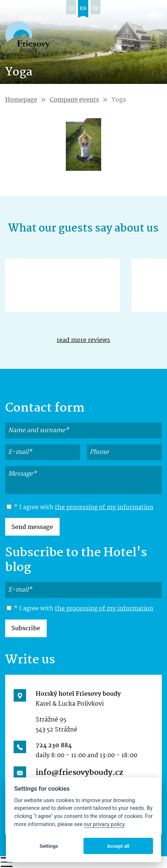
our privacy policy (104, 824)
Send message (32, 527)
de (95, 9)
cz (71, 9)
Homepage (21, 100)
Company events (74, 100)
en (83, 9)
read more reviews (83, 340)
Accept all (118, 846)
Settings (49, 846)
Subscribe (26, 629)
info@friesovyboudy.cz (79, 773)
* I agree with (80, 508)
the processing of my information (104, 507)
